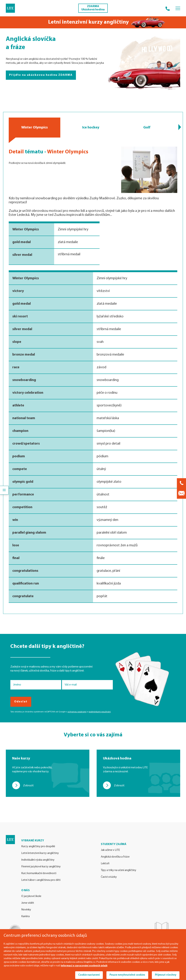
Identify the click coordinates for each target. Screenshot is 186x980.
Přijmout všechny (166, 975)
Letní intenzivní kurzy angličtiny (40, 853)
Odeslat (21, 702)
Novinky (26, 910)
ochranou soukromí (77, 712)
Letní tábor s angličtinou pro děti (41, 880)
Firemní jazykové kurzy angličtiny (41, 867)
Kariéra (25, 916)
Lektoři (105, 864)
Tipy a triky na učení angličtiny (119, 870)
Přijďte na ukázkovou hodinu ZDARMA (41, 75)
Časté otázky (109, 877)
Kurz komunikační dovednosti (39, 873)
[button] (180, 127)
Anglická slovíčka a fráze (115, 857)
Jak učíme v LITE (110, 850)
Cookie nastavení (89, 975)
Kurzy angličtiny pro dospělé (38, 846)
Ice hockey (91, 128)
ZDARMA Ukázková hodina (93, 8)
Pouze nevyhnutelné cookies (127, 975)
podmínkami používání (100, 712)
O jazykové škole (31, 896)
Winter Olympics (35, 128)
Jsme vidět (28, 903)
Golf (147, 128)
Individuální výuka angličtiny (38, 860)
